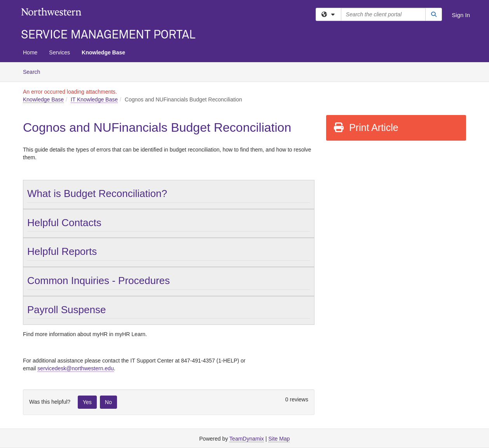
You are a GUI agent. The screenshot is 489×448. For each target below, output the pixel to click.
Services (59, 52)
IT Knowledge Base (94, 99)
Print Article (366, 127)
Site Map (279, 439)
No (108, 402)
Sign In (461, 15)
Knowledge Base (103, 52)
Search (34, 71)
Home (30, 52)
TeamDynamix (247, 439)
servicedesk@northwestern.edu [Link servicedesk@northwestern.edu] (75, 368)
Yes (87, 402)
